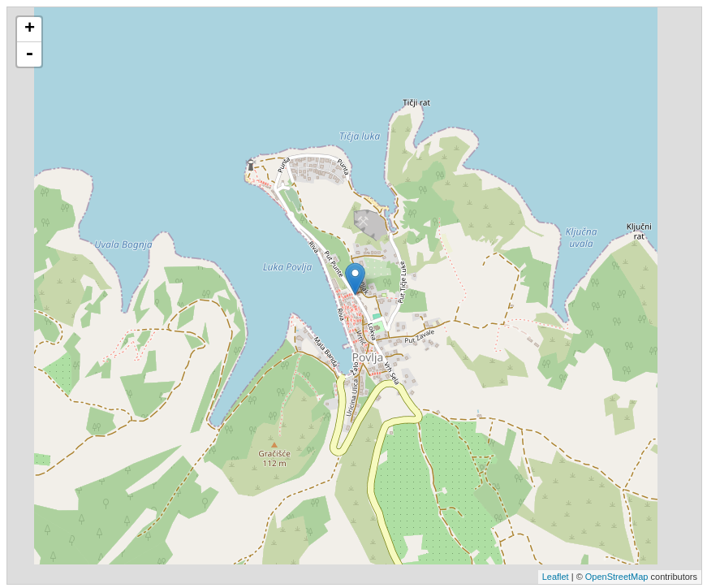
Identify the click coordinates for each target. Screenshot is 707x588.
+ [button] (30, 29)
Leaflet (556, 577)
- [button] (29, 54)
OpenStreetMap (617, 577)
